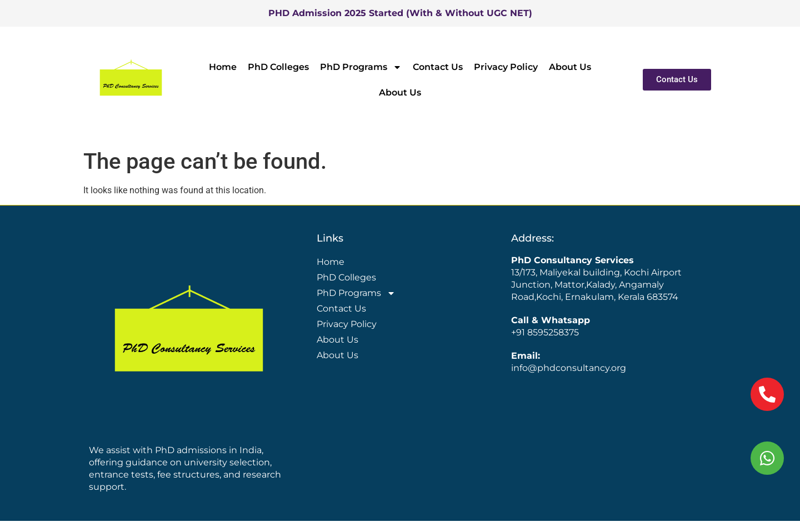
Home (223, 67)
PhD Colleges (278, 67)
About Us (570, 67)
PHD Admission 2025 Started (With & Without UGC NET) (400, 13)
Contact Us (438, 67)
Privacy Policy (506, 67)
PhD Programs (361, 67)
